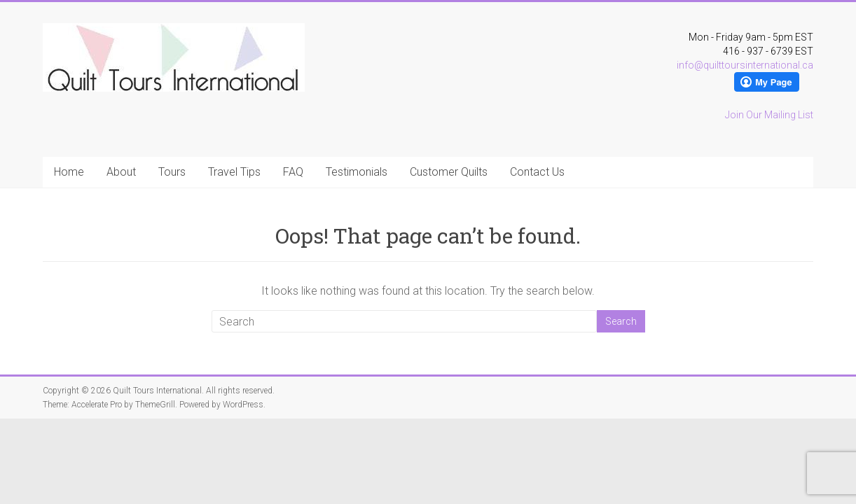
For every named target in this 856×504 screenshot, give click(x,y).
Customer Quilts (449, 172)
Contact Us (537, 172)
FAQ (293, 172)
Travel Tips (234, 172)
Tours (172, 172)
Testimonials (357, 172)
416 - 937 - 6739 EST (768, 51)
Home (69, 172)
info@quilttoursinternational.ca (745, 65)
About (121, 172)
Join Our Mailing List (769, 115)
